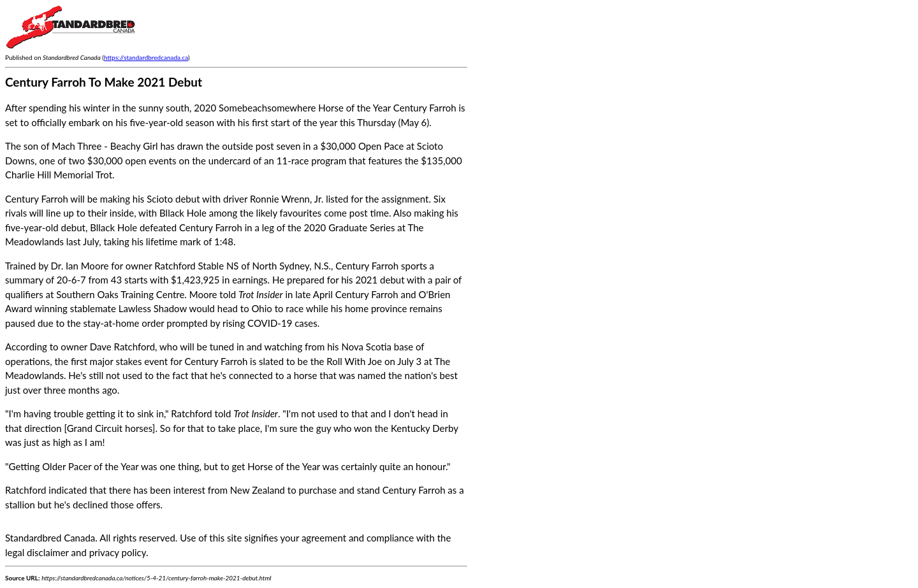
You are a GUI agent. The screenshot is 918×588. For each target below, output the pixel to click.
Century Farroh (367, 266)
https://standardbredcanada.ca (146, 57)
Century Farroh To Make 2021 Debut (104, 82)
